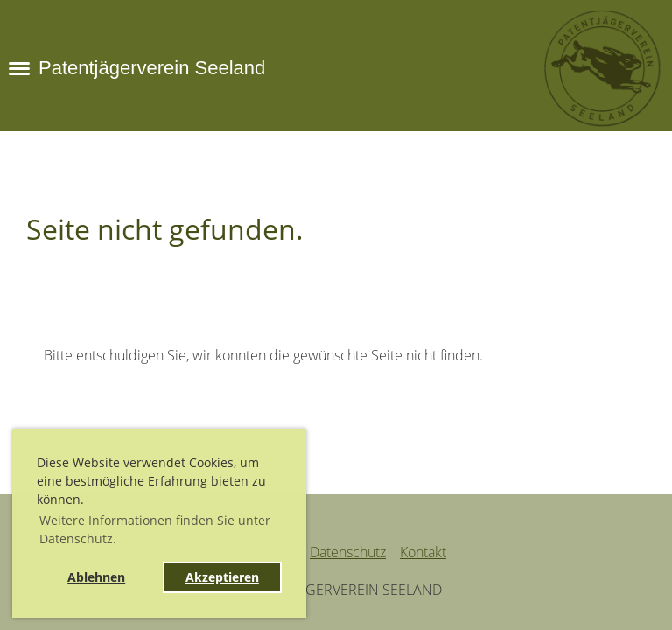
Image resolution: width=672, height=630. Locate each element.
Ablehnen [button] (96, 577)
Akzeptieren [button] (222, 577)
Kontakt (423, 552)
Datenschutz (348, 552)
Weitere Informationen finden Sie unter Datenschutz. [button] (155, 529)
